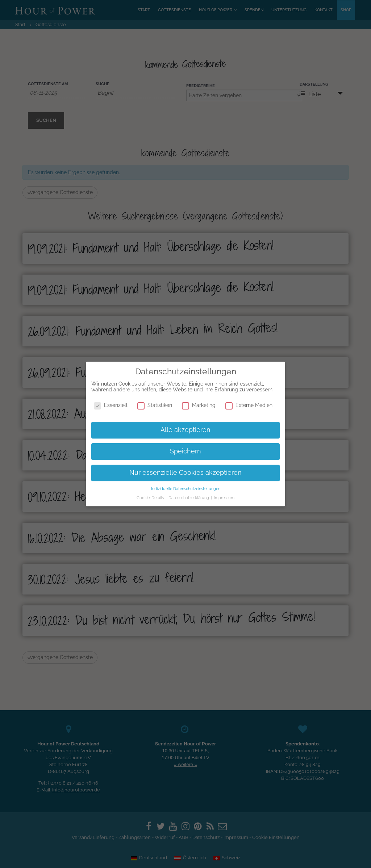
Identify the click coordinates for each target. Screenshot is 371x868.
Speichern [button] (185, 451)
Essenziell (111, 405)
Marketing (199, 405)
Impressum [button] (224, 498)
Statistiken (155, 405)
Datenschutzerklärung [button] (189, 498)
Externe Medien (249, 405)
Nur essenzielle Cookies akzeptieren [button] (185, 473)
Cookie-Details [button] (151, 498)
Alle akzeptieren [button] (185, 430)
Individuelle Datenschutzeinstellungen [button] (186, 489)
